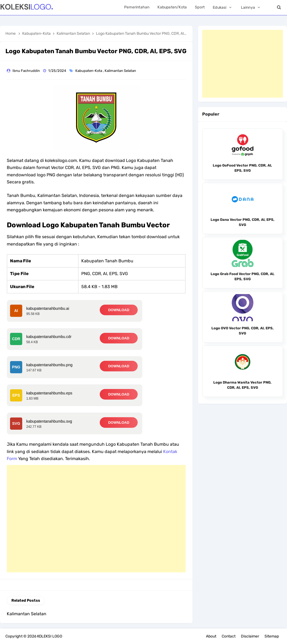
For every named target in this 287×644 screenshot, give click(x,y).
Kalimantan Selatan (121, 71)
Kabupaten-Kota (89, 71)
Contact (229, 636)
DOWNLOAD (119, 310)
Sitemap (272, 636)
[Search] (279, 7)
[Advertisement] (96, 519)
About (211, 636)
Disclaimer (250, 636)
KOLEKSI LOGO (50, 636)
